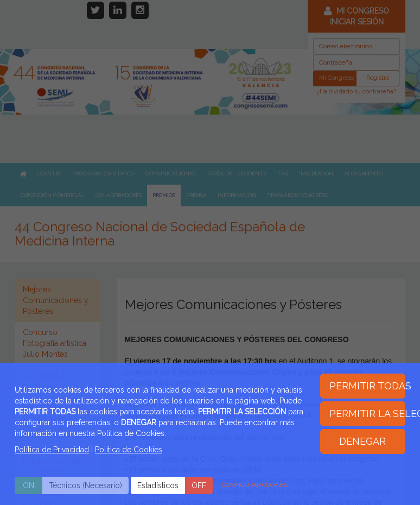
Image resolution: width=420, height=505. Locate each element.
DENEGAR (362, 441)
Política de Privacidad (52, 450)
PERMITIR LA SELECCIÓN (368, 414)
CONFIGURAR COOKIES (255, 485)
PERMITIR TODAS (368, 386)
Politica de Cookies (129, 450)
